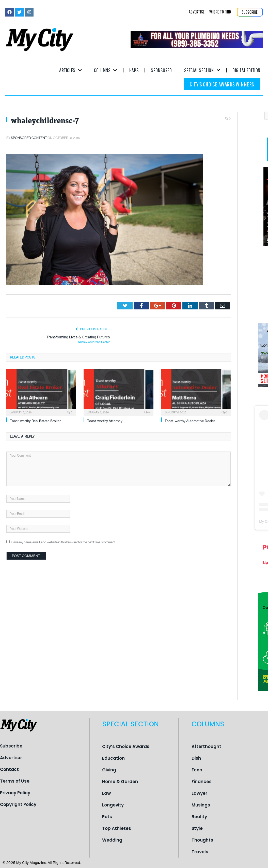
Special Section (202, 70)
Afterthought (206, 746)
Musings (201, 805)
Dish (196, 758)
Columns (106, 70)
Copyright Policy (18, 804)
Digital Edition (246, 70)
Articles (70, 70)
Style (197, 828)
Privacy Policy (15, 793)
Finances (202, 782)
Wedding (112, 840)
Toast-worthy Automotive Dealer (190, 421)
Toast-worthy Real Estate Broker (35, 421)
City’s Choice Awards (126, 746)
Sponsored (161, 70)
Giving (109, 770)
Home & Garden (120, 782)
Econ (197, 770)
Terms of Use (15, 781)
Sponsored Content (29, 138)
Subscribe (11, 746)
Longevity (113, 805)
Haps (134, 70)
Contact (9, 769)
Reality (199, 817)
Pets (107, 817)
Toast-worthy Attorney (105, 421)
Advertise (11, 758)
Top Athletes (117, 828)
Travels (200, 852)
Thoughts (202, 840)
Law (106, 793)
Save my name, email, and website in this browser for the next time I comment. (64, 542)
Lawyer (199, 793)
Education (113, 758)
